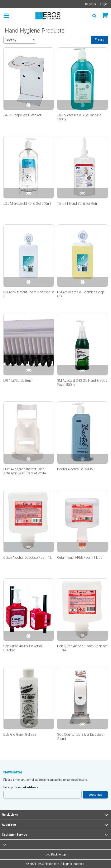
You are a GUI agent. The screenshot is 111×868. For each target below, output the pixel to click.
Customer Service (55, 835)
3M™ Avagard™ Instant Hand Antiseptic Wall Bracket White (25, 471)
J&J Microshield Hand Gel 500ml (27, 204)
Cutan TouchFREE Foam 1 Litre (80, 558)
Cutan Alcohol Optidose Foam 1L (28, 558)
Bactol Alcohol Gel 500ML (76, 469)
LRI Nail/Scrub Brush (18, 381)
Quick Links (55, 815)
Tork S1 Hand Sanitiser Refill (78, 204)
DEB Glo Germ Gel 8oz (20, 735)
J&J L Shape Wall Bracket (22, 115)
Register (91, 4)
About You (55, 825)
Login (104, 4)
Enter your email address (21, 787)
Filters (100, 40)
